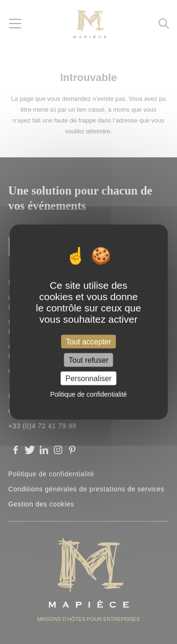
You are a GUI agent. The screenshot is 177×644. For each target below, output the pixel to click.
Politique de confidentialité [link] (88, 394)
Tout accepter (88, 341)
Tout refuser (88, 360)
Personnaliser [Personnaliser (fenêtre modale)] (89, 379)
